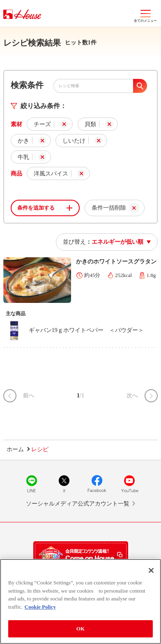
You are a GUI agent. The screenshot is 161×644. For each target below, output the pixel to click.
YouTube (129, 484)
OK (80, 629)
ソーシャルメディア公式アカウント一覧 (78, 504)
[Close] (151, 570)
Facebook (97, 484)
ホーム (15, 449)
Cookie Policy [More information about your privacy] (40, 607)
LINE (32, 484)
